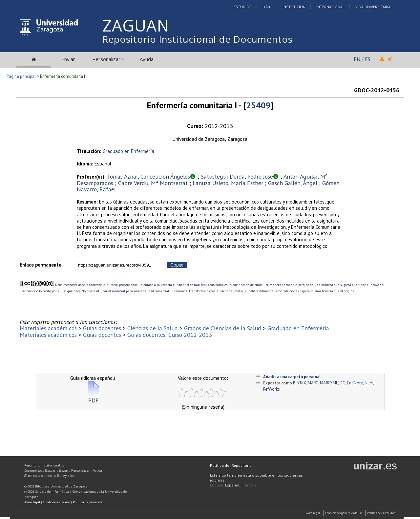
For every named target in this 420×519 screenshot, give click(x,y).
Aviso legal (32, 502)
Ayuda (147, 59)
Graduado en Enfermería (128, 151)
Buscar (50, 471)
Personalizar (106, 59)
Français (249, 485)
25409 (258, 105)
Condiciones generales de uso (344, 513)
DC (342, 383)
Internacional (330, 7)
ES (368, 59)
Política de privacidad (89, 502)
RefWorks (272, 389)
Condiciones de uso (56, 502)
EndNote (355, 383)
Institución (294, 7)
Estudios (243, 7)
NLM (369, 383)
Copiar (177, 265)
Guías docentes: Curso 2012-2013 (170, 335)
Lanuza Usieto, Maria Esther (228, 183)
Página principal (21, 76)
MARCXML (329, 383)
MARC (313, 383)
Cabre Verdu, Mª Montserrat (153, 183)
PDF (94, 398)
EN (357, 59)
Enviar (68, 59)
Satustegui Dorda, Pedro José (237, 176)
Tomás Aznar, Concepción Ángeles (148, 176)
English (217, 485)
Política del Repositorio (231, 465)
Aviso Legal (313, 513)
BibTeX (300, 383)
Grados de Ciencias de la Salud (223, 328)
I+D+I (267, 7)
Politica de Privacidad (381, 513)
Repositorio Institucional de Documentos (198, 39)
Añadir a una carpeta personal (292, 377)
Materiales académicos (48, 328)
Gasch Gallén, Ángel (293, 183)
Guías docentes (102, 328)
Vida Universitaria (373, 7)
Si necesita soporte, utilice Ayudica (50, 476)
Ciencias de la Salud (153, 328)
